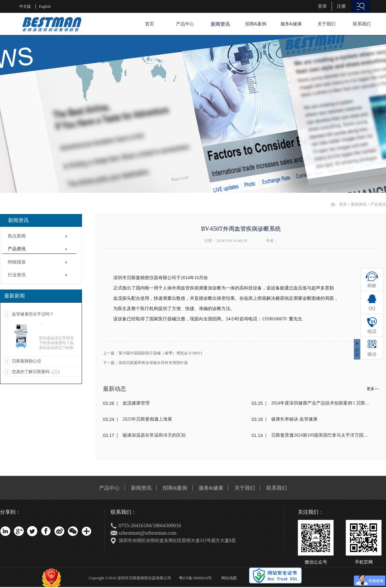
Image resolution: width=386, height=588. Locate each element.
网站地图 (228, 578)
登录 (322, 6)
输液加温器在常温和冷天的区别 (154, 435)
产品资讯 (378, 204)
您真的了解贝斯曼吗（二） (37, 372)
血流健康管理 (136, 403)
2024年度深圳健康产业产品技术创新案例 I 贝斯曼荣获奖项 (321, 403)
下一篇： (145, 363)
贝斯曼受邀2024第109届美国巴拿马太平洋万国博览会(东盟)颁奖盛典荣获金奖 (321, 435)
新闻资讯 (359, 204)
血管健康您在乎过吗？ (33, 314)
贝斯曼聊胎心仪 (27, 361)
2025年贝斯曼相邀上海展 (147, 419)
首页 (150, 24)
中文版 (25, 6)
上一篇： (152, 353)
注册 (341, 6)
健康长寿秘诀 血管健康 (294, 419)
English (45, 6)
